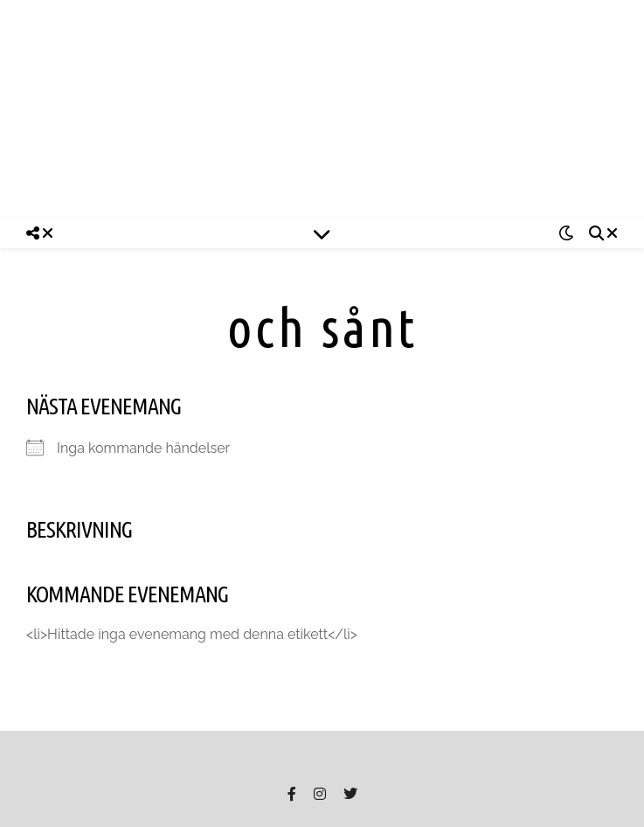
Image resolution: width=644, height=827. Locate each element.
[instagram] (321, 794)
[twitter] (350, 794)
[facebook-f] (293, 794)
